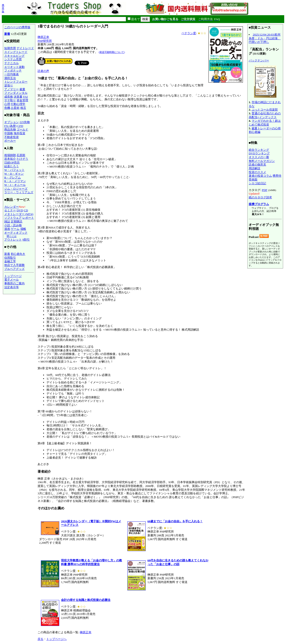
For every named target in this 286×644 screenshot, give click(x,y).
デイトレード (25, 48)
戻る (40, 639)
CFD (20, 126)
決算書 (18, 97)
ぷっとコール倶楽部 (265, 110)
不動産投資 (12, 137)
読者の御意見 (257, 165)
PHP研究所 (45, 41)
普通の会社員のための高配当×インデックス (265, 115)
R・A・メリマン (15, 181)
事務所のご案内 (14, 283)
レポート (28, 218)
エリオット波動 (14, 67)
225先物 (25, 122)
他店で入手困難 (14, 265)
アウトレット (13, 240)
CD (26, 210)
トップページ (13, 276)
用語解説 (254, 168)
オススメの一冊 (259, 157)
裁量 (22, 89)
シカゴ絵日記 (257, 183)
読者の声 (43, 71)
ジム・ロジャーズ (16, 189)
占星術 (15, 108)
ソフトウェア (13, 218)
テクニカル (12, 63)
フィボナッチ (13, 70)
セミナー (10, 210)
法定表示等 (12, 287)
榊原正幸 (43, 37)
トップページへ (56, 639)
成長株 (9, 97)
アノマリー (12, 89)
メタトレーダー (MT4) (19, 214)
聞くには (12, 236)
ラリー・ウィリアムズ (19, 192)
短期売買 (10, 48)
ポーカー (10, 141)
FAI (26, 97)
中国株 (9, 133)
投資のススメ (257, 172)
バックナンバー (259, 60)
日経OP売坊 (12, 163)
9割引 (26, 240)
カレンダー (12, 207)
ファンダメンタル (16, 93)
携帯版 (3, 8)
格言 (23, 108)
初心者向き (18, 254)
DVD (20, 210)
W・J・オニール (15, 185)
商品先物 (10, 129)
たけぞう (22, 159)
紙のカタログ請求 (260, 197)
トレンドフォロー (16, 82)
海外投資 (19, 133)
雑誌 (7, 221)
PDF (265, 190)
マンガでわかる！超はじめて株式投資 (265, 123)
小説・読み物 (13, 225)
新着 (7, 34)
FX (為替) (10, 126)
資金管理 (22, 100)
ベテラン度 (189, 33)
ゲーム (15, 229)
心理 (7, 104)
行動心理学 (18, 104)
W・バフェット (14, 170)
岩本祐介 (10, 159)
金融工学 (10, 261)
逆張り (9, 85)
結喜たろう (12, 166)
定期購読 (17, 221)
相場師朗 (10, 155)
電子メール (12, 280)
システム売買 (13, 59)
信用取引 (10, 258)
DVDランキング (259, 153)
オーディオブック (16, 233)
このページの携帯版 (17, 27)
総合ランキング (259, 150)
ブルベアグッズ (14, 269)
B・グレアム (13, 177)
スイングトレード (16, 52)
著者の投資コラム (260, 176)
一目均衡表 (12, 74)
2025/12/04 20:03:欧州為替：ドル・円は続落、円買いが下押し (265, 38)
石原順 (21, 155)
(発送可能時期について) (112, 52)
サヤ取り (10, 100)
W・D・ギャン (14, 174)
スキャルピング (14, 56)
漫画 (7, 229)
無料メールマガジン (262, 161)
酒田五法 (10, 78)
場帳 (23, 229)
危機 (7, 108)
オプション (12, 122)
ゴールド (22, 129)
